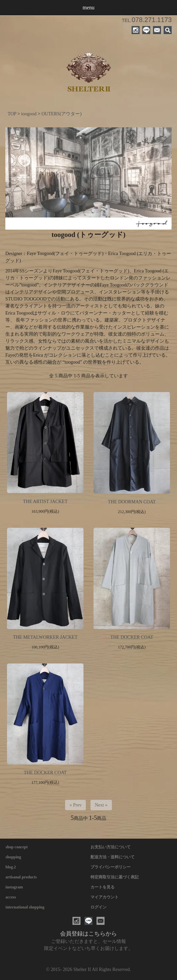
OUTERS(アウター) (61, 114)
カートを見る (103, 887)
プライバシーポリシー (111, 867)
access (11, 897)
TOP (12, 114)
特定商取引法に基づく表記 (115, 877)
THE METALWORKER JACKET (45, 637)
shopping (14, 857)
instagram (14, 887)
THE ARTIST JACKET (45, 502)
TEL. (147, 20)
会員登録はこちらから (88, 934)
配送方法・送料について (113, 857)
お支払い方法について (111, 847)
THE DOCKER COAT (132, 637)
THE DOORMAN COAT (132, 502)
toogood (29, 114)
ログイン (99, 907)
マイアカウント (105, 897)
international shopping (25, 907)
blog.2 (11, 867)
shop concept (17, 847)
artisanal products (21, 877)
